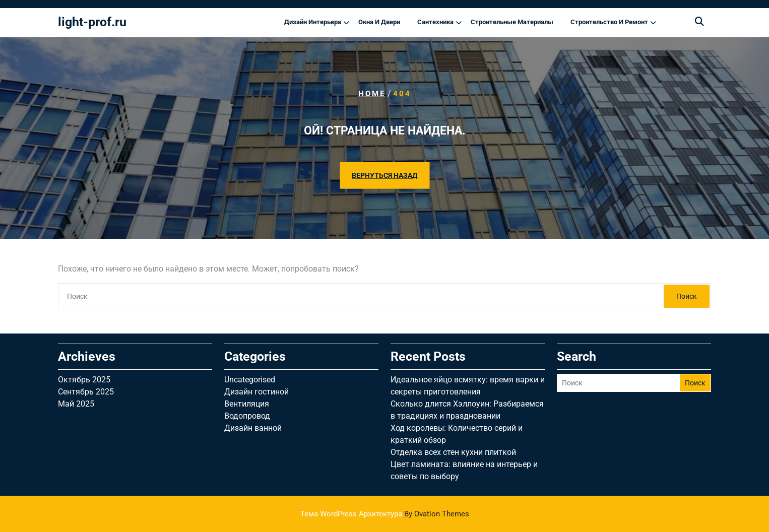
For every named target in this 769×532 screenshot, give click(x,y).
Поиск (687, 296)
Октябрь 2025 (84, 380)
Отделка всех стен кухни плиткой (453, 452)
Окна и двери (379, 22)
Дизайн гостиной (257, 392)
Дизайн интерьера (313, 22)
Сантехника (435, 22)
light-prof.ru (92, 22)
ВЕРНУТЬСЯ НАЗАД (384, 175)
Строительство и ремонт (609, 22)
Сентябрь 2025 (86, 392)
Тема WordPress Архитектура (385, 514)
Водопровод (247, 416)
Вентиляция (247, 404)
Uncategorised (250, 380)
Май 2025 (76, 404)
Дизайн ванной (253, 428)
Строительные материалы (512, 22)
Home (372, 94)
